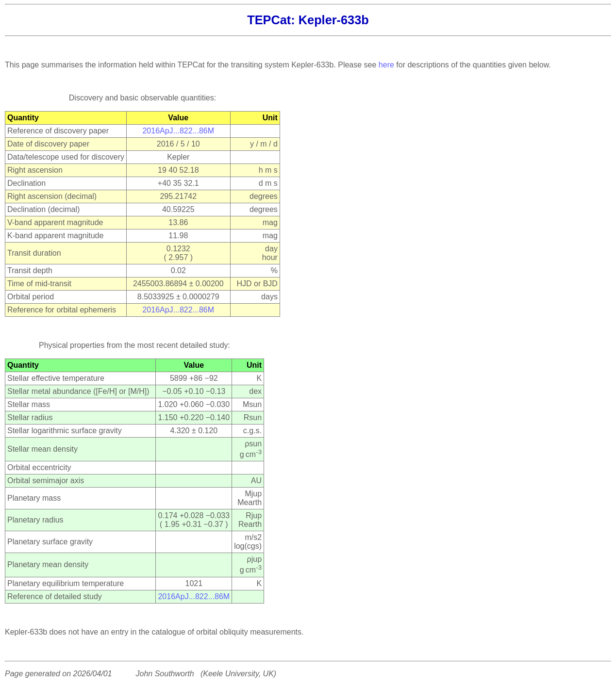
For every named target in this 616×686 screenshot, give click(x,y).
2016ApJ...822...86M (178, 131)
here (386, 65)
